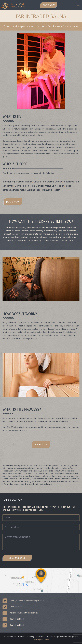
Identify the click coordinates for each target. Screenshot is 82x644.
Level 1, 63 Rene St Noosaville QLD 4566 (27, 601)
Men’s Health (22, 186)
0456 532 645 (16, 607)
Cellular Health (24, 182)
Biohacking (9, 182)
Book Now (49, 5)
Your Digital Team (41, 640)
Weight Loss (34, 190)
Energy (59, 182)
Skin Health (58, 186)
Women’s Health (51, 190)
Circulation (40, 182)
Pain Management (40, 186)
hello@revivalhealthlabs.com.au (24, 613)
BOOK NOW (41, 444)
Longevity (8, 186)
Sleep (69, 186)
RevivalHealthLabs (18, 619)
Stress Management (14, 190)
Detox (50, 182)
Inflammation (71, 182)
